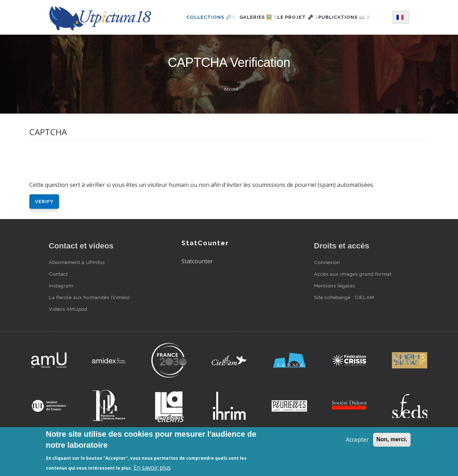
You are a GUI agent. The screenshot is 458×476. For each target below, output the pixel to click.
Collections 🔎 (201, 15)
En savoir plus (152, 468)
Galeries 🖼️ (252, 15)
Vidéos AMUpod (68, 336)
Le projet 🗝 (300, 15)
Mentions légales (335, 313)
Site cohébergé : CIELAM (344, 325)
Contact (58, 301)
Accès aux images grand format (353, 301)
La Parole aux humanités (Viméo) (89, 325)
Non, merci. (392, 439)
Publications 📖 (202, 46)
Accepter (357, 440)
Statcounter (197, 288)
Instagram (61, 313)
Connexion (327, 289)
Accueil (231, 116)
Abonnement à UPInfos (77, 289)
